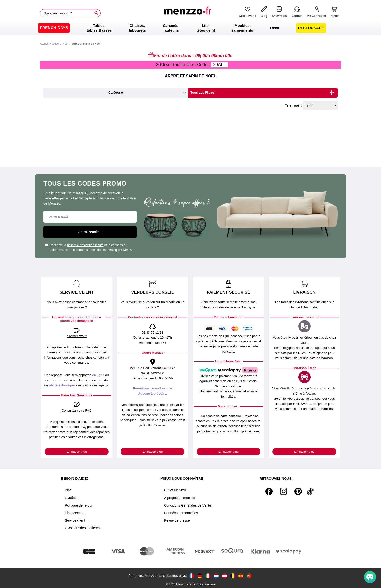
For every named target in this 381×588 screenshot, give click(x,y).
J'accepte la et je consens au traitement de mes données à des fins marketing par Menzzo (90, 248)
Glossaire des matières (82, 528)
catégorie (116, 93)
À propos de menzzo (180, 498)
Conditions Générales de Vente (188, 505)
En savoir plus (77, 452)
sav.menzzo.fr (77, 336)
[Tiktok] (310, 491)
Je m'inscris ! (90, 232)
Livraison (72, 498)
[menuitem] (54, 28)
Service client (75, 520)
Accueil (44, 44)
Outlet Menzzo (175, 490)
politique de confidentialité (85, 245)
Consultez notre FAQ (77, 411)
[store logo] (189, 13)
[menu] (190, 28)
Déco (56, 44)
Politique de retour (79, 505)
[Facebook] (269, 491)
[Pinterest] (298, 491)
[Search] (96, 13)
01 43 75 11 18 (153, 332)
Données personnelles (181, 513)
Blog (68, 490)
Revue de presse (177, 520)
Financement (75, 513)
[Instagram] (284, 491)
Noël (65, 44)
